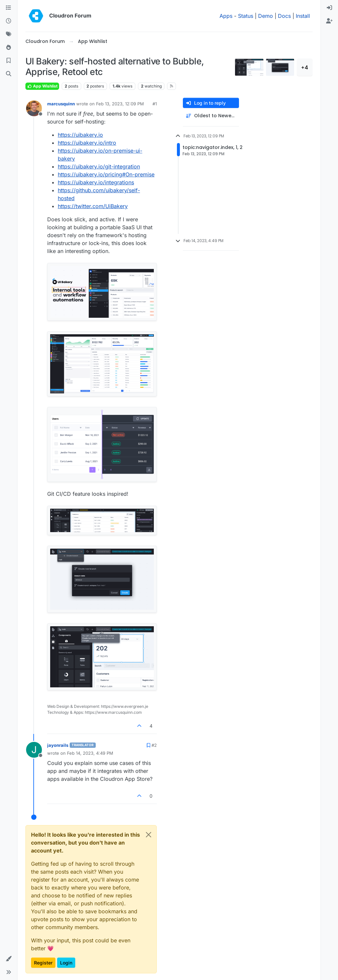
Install (303, 16)
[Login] (329, 8)
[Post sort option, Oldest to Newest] (211, 116)
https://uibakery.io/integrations (96, 182)
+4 (305, 67)
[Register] (329, 21)
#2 (154, 745)
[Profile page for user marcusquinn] (34, 108)
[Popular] (9, 48)
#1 (155, 104)
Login (66, 963)
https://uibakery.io (80, 135)
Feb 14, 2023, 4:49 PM (90, 753)
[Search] (9, 74)
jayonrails (58, 745)
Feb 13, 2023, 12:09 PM (120, 104)
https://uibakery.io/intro (87, 143)
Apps (226, 16)
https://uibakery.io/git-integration (99, 166)
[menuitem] (329, 8)
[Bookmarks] (9, 61)
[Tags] (9, 34)
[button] (9, 959)
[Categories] (9, 8)
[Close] (149, 835)
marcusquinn (61, 104)
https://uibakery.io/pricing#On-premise (106, 174)
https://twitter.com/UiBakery (93, 206)
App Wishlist (42, 86)
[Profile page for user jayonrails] (34, 750)
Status (246, 16)
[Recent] (9, 21)
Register (43, 963)
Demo (266, 16)
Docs (284, 16)
